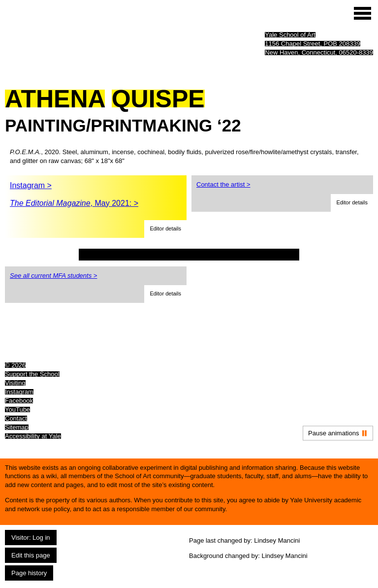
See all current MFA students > (53, 276)
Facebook (19, 401)
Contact (16, 418)
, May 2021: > (74, 203)
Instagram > (31, 185)
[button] (165, 229)
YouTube (17, 409)
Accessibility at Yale (33, 436)
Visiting (15, 383)
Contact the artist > (223, 184)
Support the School (32, 374)
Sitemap (17, 427)
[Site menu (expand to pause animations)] (362, 13)
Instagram (19, 392)
